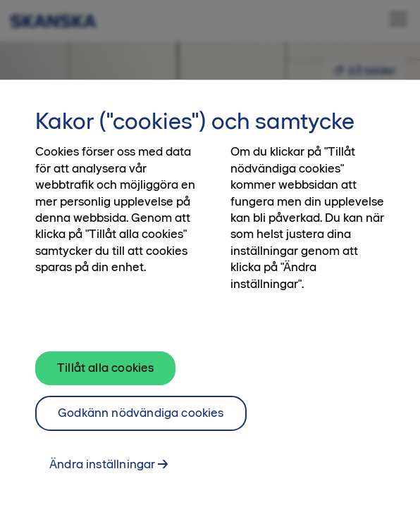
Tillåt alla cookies (105, 373)
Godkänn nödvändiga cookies (141, 418)
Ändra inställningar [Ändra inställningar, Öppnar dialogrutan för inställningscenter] (102, 470)
